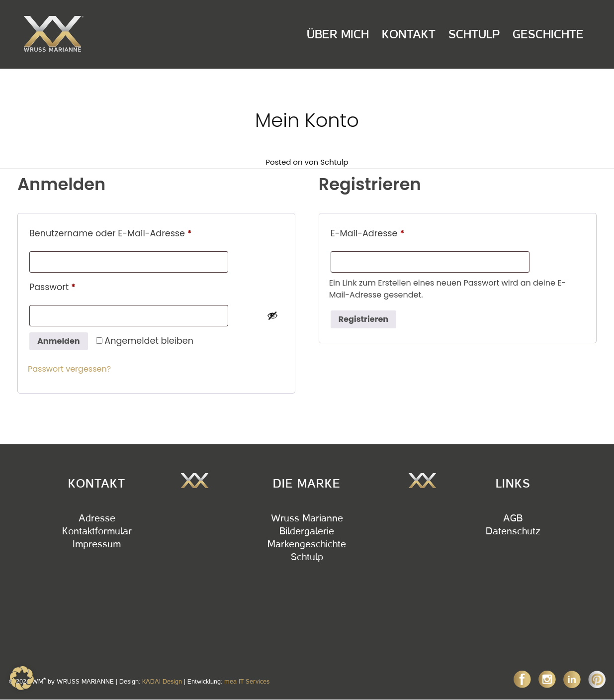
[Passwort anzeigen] (272, 315)
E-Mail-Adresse (392, 232)
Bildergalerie (307, 531)
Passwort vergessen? (69, 369)
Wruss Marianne (307, 518)
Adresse (97, 518)
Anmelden (59, 341)
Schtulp (474, 34)
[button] (22, 678)
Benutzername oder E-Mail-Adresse (135, 232)
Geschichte (548, 34)
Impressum (97, 544)
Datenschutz (513, 531)
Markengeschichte (307, 544)
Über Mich (338, 34)
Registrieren (363, 319)
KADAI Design (162, 681)
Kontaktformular (97, 531)
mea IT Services (247, 681)
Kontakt (409, 34)
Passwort (77, 286)
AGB (513, 518)
